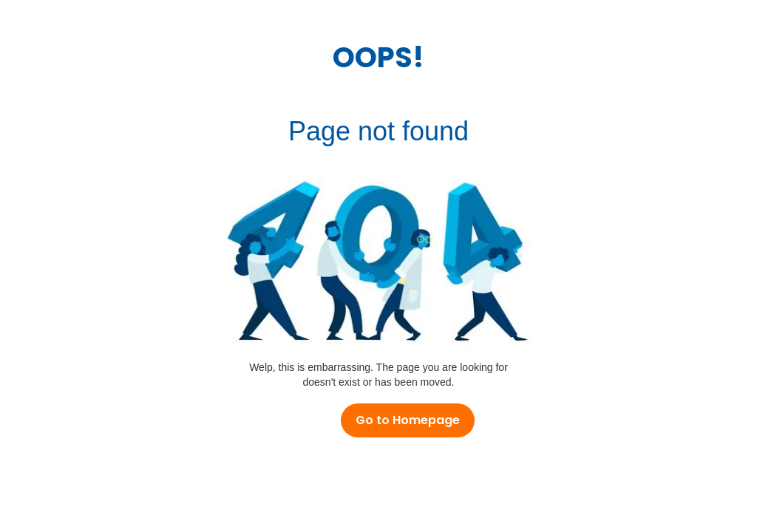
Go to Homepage (408, 420)
